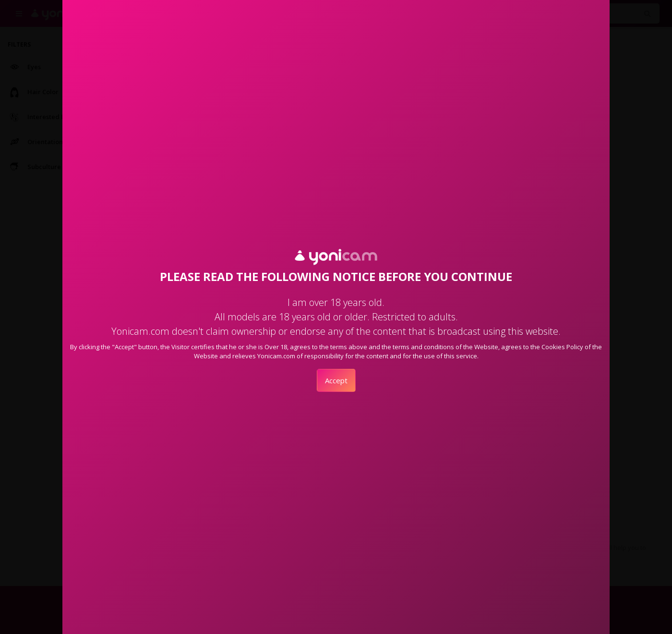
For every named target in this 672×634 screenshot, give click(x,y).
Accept (336, 380)
